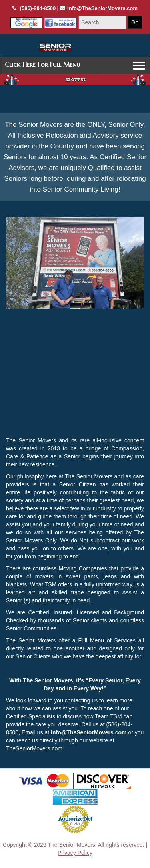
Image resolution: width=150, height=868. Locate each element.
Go (135, 22)
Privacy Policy (75, 853)
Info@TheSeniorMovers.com (89, 732)
